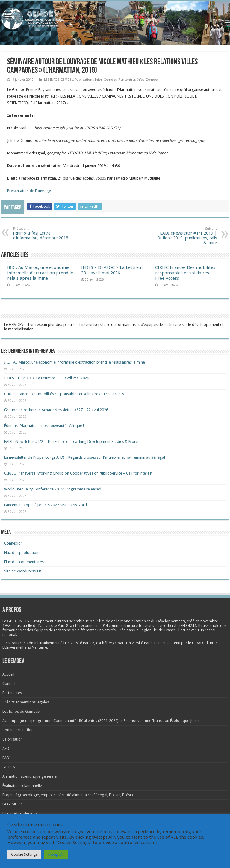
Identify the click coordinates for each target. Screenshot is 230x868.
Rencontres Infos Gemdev (138, 80)
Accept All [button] (56, 854)
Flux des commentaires (24, 562)
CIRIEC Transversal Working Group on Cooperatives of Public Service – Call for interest (78, 473)
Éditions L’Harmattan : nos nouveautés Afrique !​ (44, 426)
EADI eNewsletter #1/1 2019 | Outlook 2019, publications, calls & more (186, 236)
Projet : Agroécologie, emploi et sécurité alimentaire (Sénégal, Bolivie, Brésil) (68, 795)
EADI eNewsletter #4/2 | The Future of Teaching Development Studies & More (71, 441)
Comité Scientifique (19, 730)
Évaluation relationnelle (22, 786)
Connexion (13, 543)
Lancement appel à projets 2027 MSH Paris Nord (46, 505)
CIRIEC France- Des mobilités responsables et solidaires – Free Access (185, 273)
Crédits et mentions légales (26, 702)
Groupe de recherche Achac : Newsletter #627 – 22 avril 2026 (56, 410)
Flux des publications (22, 552)
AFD (6, 748)
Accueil (8, 674)
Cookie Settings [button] (24, 854)
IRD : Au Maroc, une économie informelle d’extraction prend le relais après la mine (40, 273)
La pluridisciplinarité (20, 813)
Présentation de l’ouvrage (29, 191)
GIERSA (9, 767)
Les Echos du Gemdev (21, 711)
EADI (7, 758)
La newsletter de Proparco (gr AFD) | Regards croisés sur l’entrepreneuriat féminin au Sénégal (85, 457)
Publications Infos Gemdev (96, 80)
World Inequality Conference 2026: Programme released (53, 489)
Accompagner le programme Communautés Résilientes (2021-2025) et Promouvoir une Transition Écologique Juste (100, 721)
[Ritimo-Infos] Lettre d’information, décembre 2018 (44, 234)
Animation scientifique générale (29, 776)
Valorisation (13, 739)
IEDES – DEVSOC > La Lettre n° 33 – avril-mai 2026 (113, 270)
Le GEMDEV (12, 804)
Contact (9, 684)
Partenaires (12, 693)
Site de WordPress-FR (23, 571)
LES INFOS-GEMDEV (59, 80)
